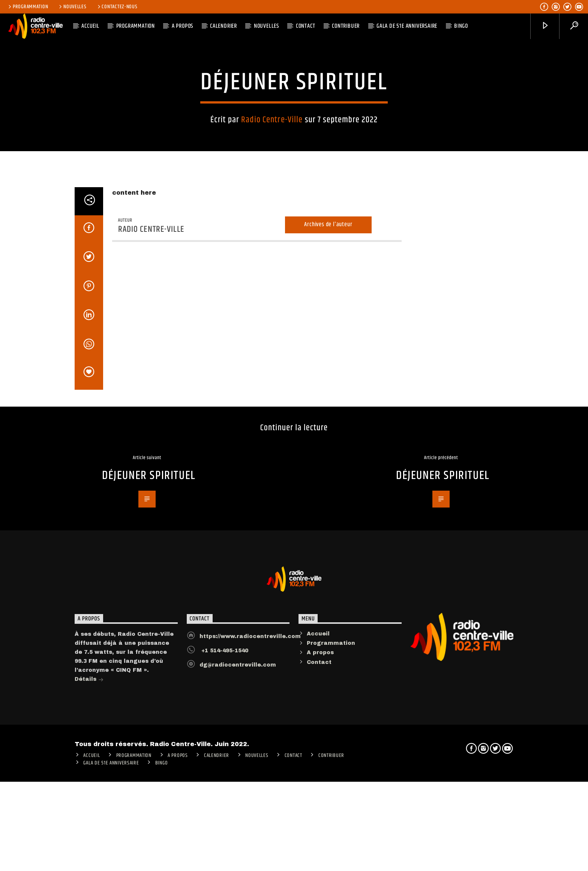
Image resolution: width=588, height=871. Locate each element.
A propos (320, 852)
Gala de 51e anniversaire (407, 26)
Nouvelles (72, 7)
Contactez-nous (117, 7)
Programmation (28, 7)
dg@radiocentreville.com (238, 865)
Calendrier (223, 26)
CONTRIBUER (346, 26)
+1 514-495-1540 (224, 851)
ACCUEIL (90, 26)
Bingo (461, 26)
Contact (306, 26)
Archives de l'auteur (328, 424)
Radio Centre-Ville (272, 211)
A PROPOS (182, 26)
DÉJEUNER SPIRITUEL (149, 676)
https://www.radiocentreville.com (250, 836)
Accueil (318, 834)
